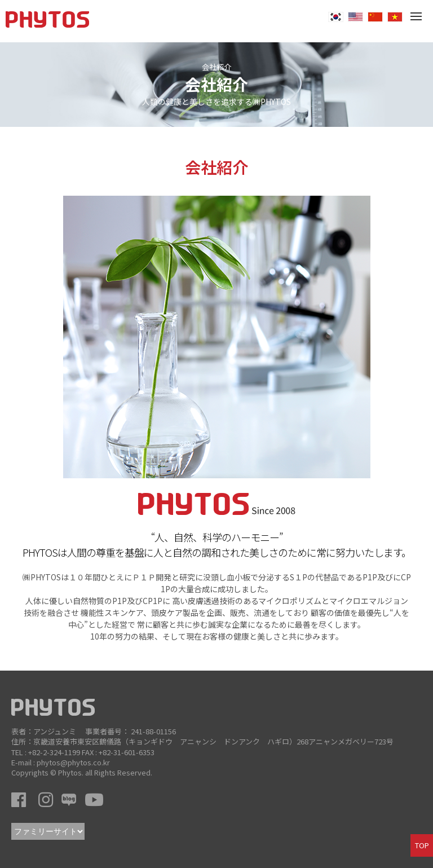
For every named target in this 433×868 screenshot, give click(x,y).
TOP (422, 845)
